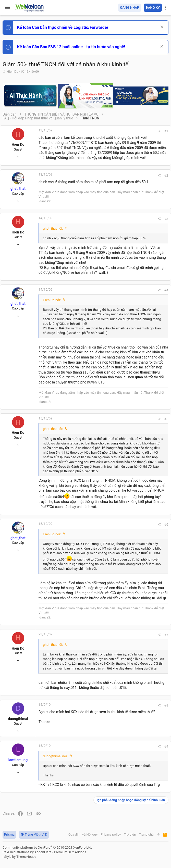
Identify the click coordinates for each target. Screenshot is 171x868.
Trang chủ (146, 834)
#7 (166, 635)
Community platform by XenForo (47, 847)
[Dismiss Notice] (161, 27)
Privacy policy (111, 834)
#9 (166, 746)
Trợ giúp (130, 834)
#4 (166, 290)
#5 (166, 419)
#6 (166, 524)
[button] (8, 8)
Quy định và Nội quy (83, 834)
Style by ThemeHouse (20, 857)
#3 (166, 219)
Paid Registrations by (44, 852)
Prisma (9, 834)
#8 (166, 705)
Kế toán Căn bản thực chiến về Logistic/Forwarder (63, 27)
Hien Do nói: (52, 300)
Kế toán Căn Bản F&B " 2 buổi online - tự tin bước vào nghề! (71, 47)
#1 (166, 131)
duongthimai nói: (55, 756)
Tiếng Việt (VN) (34, 834)
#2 (166, 175)
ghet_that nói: (53, 228)
